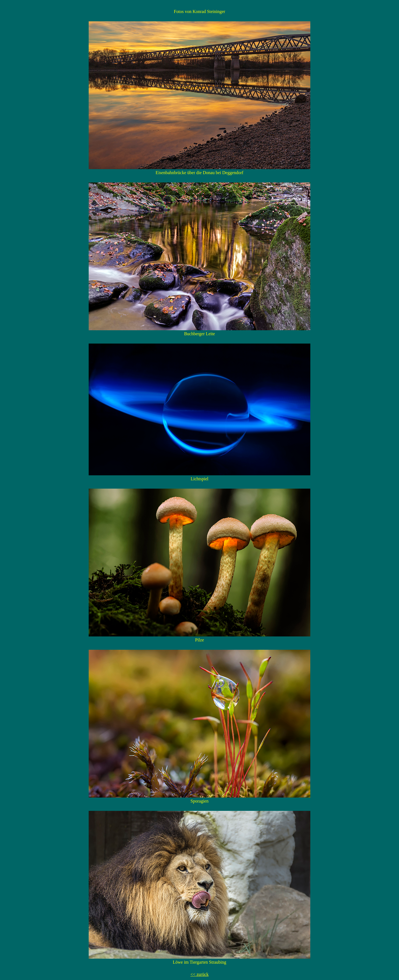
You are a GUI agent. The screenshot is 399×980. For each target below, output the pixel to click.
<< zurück (199, 974)
